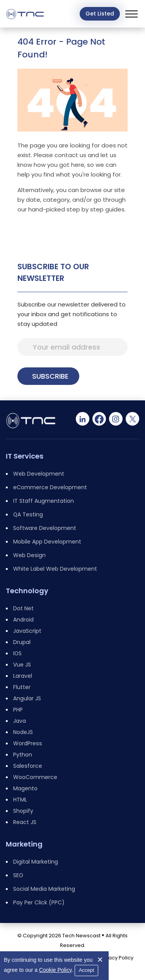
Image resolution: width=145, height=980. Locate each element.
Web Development (39, 474)
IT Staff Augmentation (43, 501)
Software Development (45, 528)
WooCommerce (35, 777)
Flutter (22, 687)
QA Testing (28, 514)
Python (23, 755)
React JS (25, 822)
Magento (25, 788)
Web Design (29, 555)
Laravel (23, 676)
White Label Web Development (55, 569)
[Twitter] (132, 419)
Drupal (22, 642)
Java (20, 721)
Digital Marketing (36, 862)
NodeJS (23, 732)
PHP (18, 710)
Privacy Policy (116, 958)
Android (23, 620)
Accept (87, 970)
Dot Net (23, 608)
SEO (18, 875)
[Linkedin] (83, 419)
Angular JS (27, 698)
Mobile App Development (47, 542)
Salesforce (28, 766)
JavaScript (27, 631)
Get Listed (100, 14)
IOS (17, 653)
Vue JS (22, 665)
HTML (20, 800)
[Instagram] (116, 419)
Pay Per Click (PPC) (39, 902)
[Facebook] (99, 419)
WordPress (28, 743)
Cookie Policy (55, 970)
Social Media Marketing (44, 889)
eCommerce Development (50, 487)
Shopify (23, 811)
